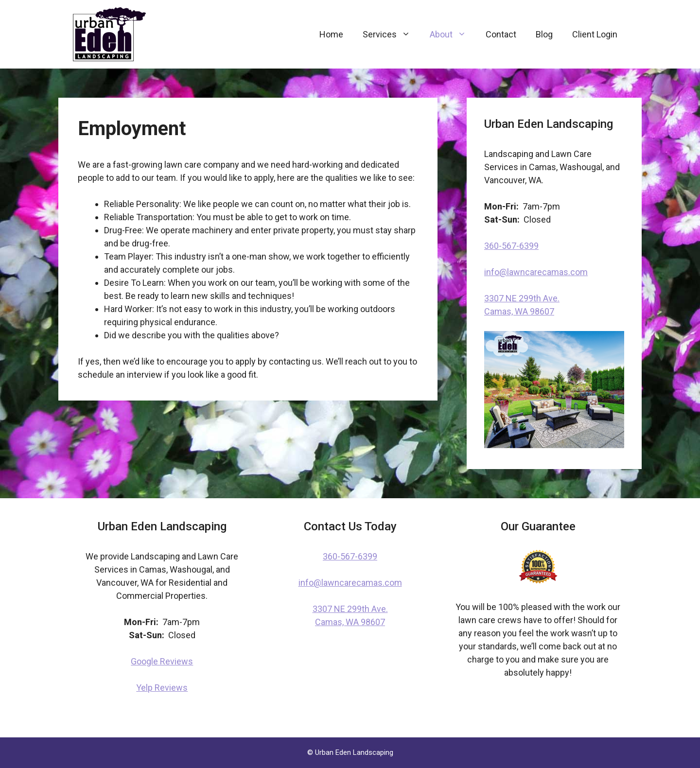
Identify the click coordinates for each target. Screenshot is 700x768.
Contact (501, 34)
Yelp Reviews (162, 688)
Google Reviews (162, 661)
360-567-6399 (511, 246)
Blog (544, 34)
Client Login (595, 34)
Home (331, 34)
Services (391, 35)
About (453, 35)
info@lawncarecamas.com (536, 272)
